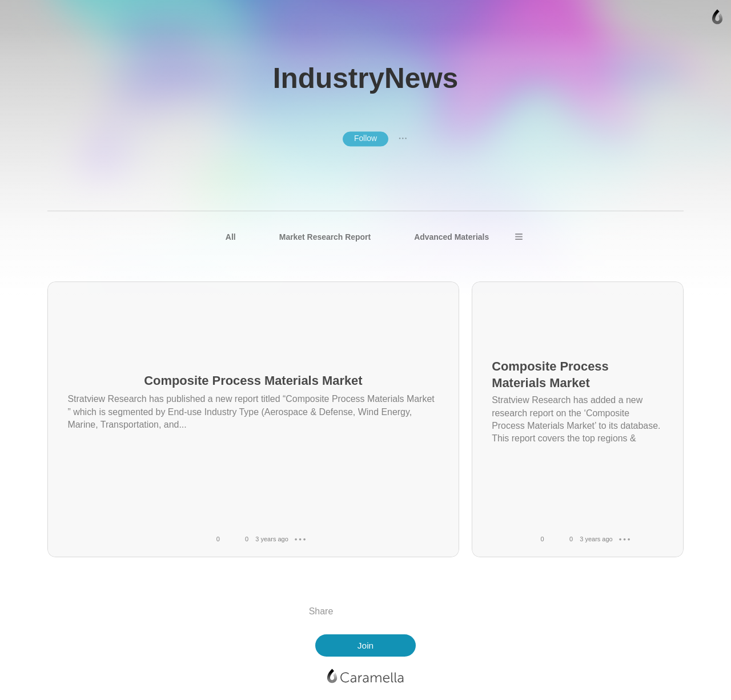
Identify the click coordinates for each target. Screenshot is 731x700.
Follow (365, 138)
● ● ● (403, 139)
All (231, 237)
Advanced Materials (451, 237)
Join (365, 645)
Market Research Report (325, 237)
